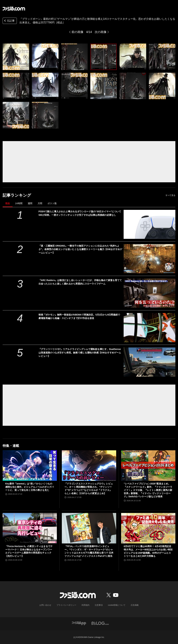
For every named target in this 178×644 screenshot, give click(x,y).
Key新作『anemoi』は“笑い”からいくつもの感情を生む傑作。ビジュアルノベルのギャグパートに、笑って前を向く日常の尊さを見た (30, 487)
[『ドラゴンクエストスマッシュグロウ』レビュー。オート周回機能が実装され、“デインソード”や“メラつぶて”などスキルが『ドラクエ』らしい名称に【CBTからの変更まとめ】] (89, 466)
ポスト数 (52, 203)
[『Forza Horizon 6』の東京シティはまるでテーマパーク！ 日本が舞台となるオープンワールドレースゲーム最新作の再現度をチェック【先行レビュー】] (30, 528)
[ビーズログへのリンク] (100, 623)
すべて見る (170, 195)
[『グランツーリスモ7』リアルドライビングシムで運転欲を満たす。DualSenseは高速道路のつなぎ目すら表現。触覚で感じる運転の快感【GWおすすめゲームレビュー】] (149, 362)
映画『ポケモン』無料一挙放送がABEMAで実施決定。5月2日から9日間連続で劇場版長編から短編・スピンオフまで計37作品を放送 (79, 316)
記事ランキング (17, 195)
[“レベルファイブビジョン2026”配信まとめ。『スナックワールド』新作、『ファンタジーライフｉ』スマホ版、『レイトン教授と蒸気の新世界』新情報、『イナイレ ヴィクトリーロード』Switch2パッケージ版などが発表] (148, 466)
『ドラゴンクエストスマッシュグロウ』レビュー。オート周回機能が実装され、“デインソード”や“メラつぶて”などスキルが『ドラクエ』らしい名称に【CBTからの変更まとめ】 (89, 488)
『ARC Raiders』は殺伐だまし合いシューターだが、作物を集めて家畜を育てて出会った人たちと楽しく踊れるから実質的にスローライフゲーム (80, 282)
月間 (40, 203)
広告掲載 (135, 605)
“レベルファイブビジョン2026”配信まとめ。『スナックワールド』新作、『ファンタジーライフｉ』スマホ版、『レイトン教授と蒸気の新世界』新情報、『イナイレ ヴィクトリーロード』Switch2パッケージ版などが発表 (148, 490)
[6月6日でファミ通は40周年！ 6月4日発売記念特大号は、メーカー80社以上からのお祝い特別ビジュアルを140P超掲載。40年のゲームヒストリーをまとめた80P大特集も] (148, 528)
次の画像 (101, 32)
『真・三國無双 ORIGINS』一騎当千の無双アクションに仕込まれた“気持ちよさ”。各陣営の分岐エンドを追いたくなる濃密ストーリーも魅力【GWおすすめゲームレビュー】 (80, 249)
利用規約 (86, 605)
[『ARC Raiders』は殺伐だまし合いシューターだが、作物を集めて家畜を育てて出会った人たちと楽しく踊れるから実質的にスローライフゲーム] (149, 293)
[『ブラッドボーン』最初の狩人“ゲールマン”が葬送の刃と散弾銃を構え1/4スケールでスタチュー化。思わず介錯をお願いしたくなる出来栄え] (16, 57)
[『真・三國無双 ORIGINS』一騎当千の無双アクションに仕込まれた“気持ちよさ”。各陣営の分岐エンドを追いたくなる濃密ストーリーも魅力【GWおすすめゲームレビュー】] (149, 259)
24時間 (19, 203)
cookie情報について (117, 605)
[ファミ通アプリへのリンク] (79, 623)
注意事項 (99, 605)
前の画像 (77, 32)
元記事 (9, 21)
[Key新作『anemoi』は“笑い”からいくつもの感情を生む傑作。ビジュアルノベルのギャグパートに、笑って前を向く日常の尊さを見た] (30, 466)
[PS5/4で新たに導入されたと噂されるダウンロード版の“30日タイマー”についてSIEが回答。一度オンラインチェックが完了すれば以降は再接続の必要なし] (149, 224)
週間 (30, 203)
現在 (8, 203)
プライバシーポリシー (66, 605)
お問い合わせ (45, 605)
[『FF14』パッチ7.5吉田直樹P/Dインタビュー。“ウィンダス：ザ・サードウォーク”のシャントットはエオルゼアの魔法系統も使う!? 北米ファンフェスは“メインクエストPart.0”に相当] (89, 528)
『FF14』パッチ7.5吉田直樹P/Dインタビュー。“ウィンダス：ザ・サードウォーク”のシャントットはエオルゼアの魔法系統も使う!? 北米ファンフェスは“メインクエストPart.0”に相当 (89, 551)
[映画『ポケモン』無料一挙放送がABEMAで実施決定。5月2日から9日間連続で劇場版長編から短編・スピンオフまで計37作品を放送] (149, 328)
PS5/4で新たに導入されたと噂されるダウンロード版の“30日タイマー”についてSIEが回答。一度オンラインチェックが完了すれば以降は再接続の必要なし (80, 213)
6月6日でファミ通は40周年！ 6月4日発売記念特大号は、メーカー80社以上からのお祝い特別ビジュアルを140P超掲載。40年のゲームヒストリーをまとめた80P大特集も (148, 551)
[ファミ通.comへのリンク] (14, 9)
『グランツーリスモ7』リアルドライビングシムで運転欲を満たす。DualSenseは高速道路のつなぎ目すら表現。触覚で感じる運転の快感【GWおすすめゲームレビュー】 (80, 353)
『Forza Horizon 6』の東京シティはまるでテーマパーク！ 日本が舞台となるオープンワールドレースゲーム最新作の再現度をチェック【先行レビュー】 (29, 551)
